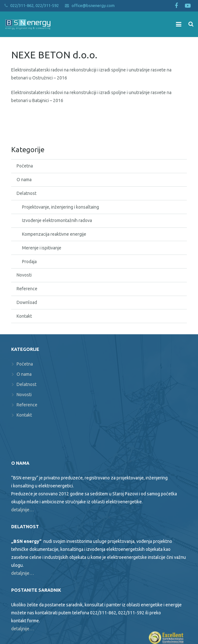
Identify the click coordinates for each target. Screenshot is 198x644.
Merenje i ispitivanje (42, 248)
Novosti (24, 275)
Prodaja (29, 262)
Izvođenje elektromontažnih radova (57, 220)
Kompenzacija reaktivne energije (54, 234)
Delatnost (27, 193)
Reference (27, 289)
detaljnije (20, 629)
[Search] (191, 24)
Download (27, 302)
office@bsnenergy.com (93, 5)
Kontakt (24, 316)
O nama (24, 180)
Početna (25, 166)
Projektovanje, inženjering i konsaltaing (61, 207)
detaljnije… (23, 510)
